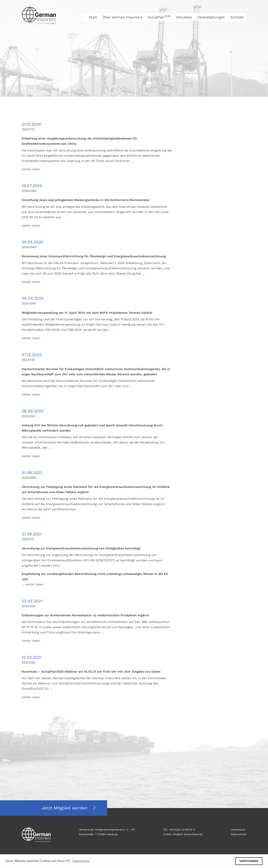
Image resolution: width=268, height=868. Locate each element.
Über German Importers (122, 17)
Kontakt (237, 17)
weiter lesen (31, 169)
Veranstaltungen (211, 17)
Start (93, 17)
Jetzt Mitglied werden (65, 808)
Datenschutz (239, 834)
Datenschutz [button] (81, 861)
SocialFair (159, 17)
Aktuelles (184, 17)
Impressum (238, 830)
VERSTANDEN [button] (249, 861)
